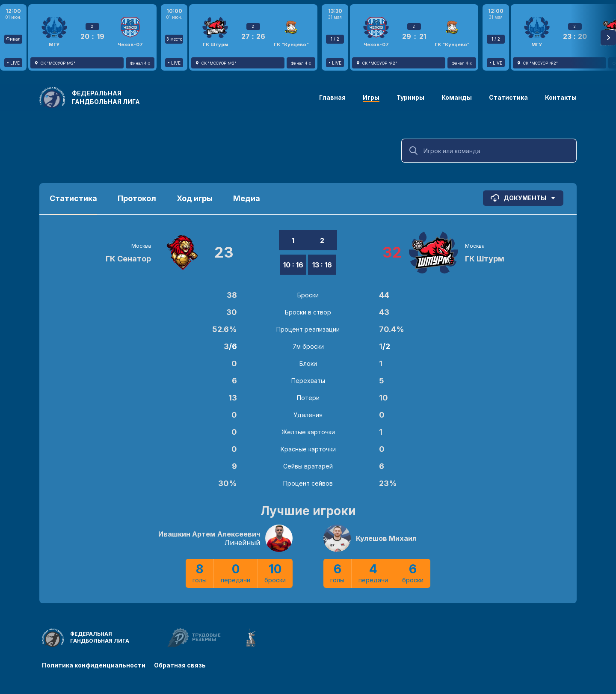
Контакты (561, 97)
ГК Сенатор (128, 259)
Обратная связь (180, 665)
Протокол (137, 198)
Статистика (508, 97)
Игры (371, 97)
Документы (523, 198)
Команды (457, 97)
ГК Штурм (485, 259)
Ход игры (195, 198)
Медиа (247, 198)
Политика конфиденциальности (94, 665)
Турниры (410, 97)
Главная (332, 97)
